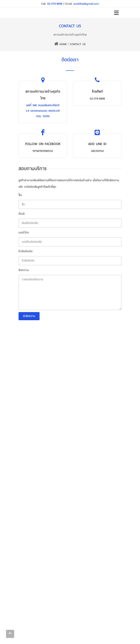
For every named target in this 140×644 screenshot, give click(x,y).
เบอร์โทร (24, 232)
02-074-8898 (55, 4)
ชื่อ (20, 195)
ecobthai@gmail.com (86, 4)
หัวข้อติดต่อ (26, 251)
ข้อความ (24, 270)
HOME (61, 44)
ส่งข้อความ (29, 316)
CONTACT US (78, 44)
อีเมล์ (22, 214)
